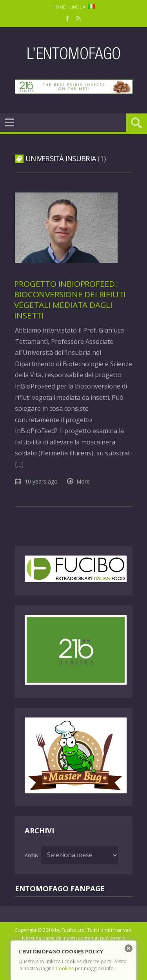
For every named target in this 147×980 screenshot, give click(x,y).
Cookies (65, 968)
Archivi (32, 855)
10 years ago (41, 481)
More (83, 481)
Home (59, 7)
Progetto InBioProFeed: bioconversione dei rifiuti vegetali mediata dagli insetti (70, 299)
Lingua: (82, 7)
